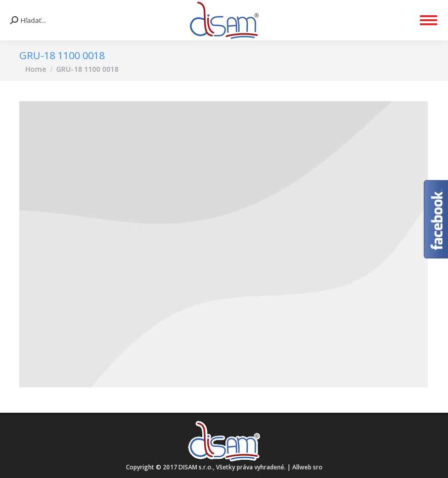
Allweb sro (307, 467)
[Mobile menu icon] (429, 20)
